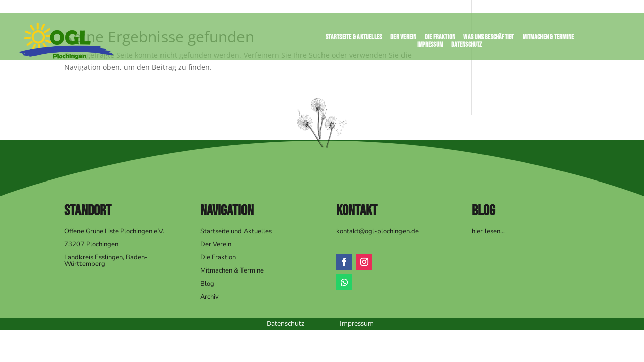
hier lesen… (488, 231)
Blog (207, 284)
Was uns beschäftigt (489, 39)
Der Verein (403, 39)
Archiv (210, 297)
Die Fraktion (440, 39)
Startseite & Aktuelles (354, 39)
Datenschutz (467, 47)
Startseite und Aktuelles (236, 231)
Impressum (430, 47)
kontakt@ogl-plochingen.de (377, 231)
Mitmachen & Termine (548, 39)
